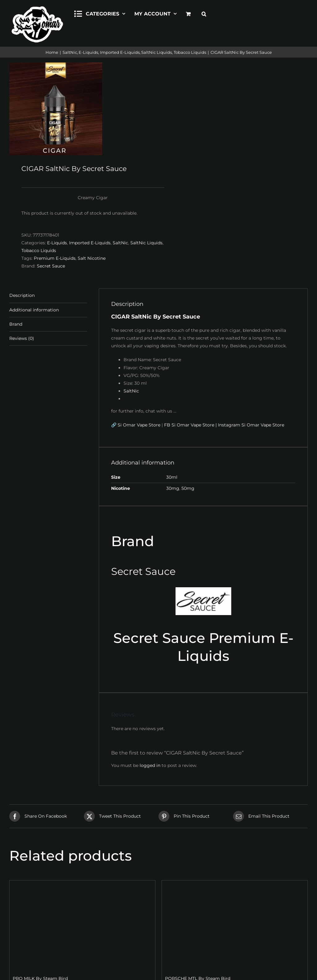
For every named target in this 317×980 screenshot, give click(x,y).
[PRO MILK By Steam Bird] (82, 925)
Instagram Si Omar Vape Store (251, 425)
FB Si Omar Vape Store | (190, 425)
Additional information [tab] (34, 310)
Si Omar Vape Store (139, 425)
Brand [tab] (16, 324)
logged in (150, 765)
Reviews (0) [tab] (22, 338)
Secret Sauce (51, 266)
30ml (172, 477)
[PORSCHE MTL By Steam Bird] (235, 925)
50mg (188, 488)
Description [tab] (22, 295)
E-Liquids (57, 243)
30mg (173, 488)
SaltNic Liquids (146, 243)
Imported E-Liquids (90, 243)
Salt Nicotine (92, 258)
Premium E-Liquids (55, 258)
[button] (204, 13)
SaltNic (120, 243)
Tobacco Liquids (39, 250)
